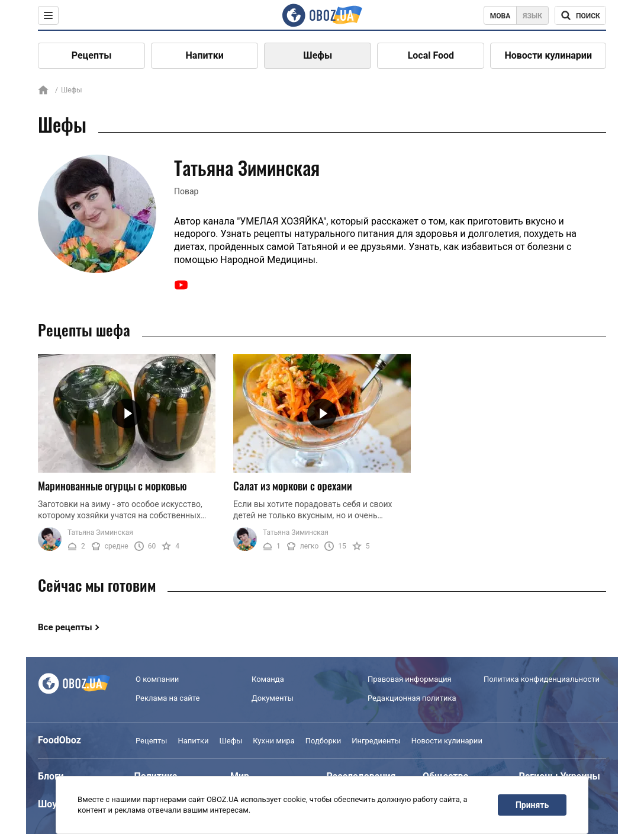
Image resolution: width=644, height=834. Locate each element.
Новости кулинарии (548, 55)
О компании (157, 679)
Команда (268, 679)
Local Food (431, 55)
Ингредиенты (376, 741)
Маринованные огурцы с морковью (112, 486)
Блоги (51, 776)
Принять (532, 805)
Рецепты (92, 55)
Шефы (318, 55)
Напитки (205, 55)
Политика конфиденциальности (542, 679)
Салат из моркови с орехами (293, 486)
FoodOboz (59, 740)
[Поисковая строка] (580, 15)
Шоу (47, 804)
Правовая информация (410, 679)
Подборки (323, 741)
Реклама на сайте (168, 698)
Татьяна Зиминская (100, 533)
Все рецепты (65, 627)
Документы (273, 698)
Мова (500, 16)
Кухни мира (273, 741)
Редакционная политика (412, 698)
